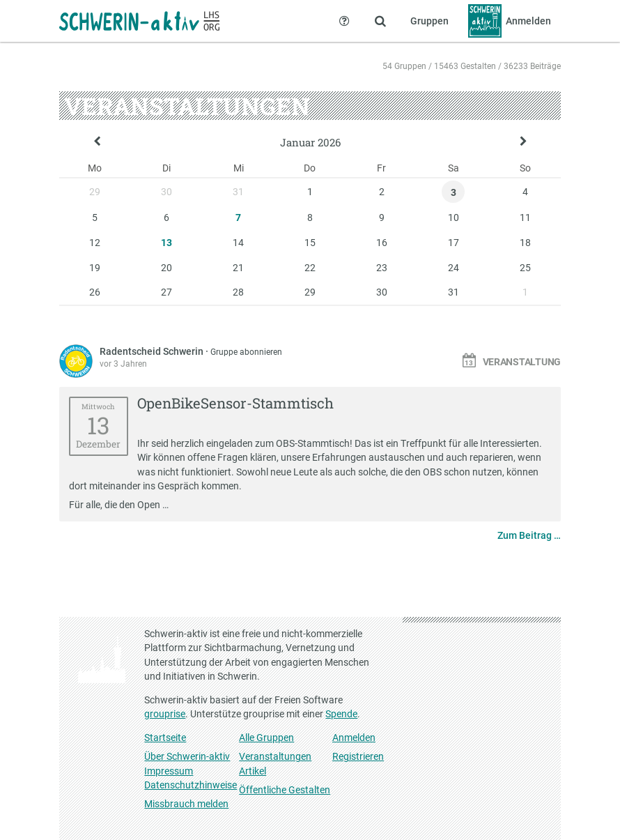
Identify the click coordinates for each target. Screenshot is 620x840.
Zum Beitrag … (529, 535)
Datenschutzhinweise (191, 785)
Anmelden (354, 738)
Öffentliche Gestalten (285, 790)
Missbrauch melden (186, 804)
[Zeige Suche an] (380, 21)
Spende (341, 714)
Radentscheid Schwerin (153, 351)
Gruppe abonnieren (246, 352)
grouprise (165, 714)
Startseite (165, 738)
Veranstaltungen (275, 756)
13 (166, 243)
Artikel (253, 771)
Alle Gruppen (266, 738)
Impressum (169, 771)
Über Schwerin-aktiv (187, 756)
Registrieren (358, 756)
